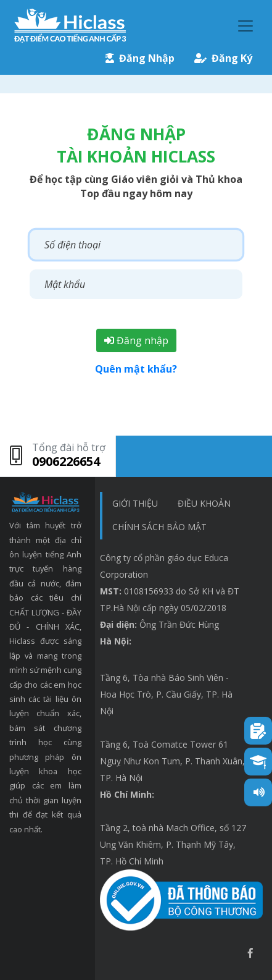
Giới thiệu (135, 503)
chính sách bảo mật (159, 527)
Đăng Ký (223, 58)
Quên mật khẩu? (136, 369)
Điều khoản (204, 503)
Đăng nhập (136, 340)
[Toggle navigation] (245, 26)
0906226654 (66, 461)
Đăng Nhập (140, 58)
